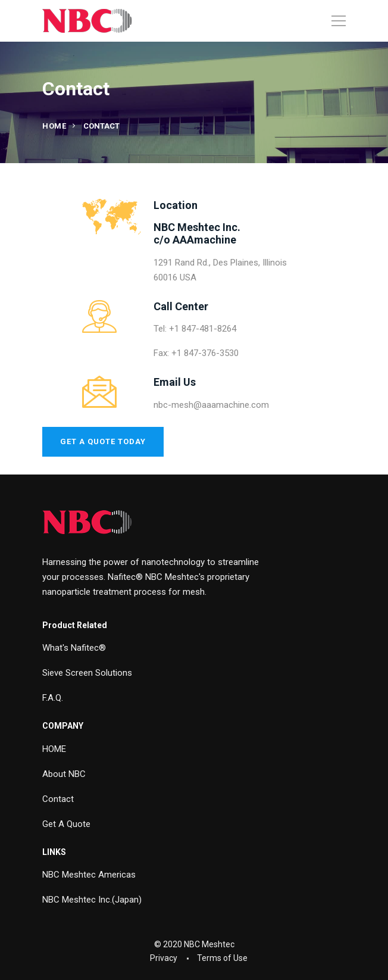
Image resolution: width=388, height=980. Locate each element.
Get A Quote (66, 824)
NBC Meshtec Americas (89, 875)
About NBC (64, 774)
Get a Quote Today (103, 441)
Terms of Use (222, 958)
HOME (54, 749)
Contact (58, 799)
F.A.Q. (53, 698)
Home (54, 126)
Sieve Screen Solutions (87, 673)
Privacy (164, 958)
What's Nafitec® (74, 648)
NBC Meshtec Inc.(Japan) (92, 900)
